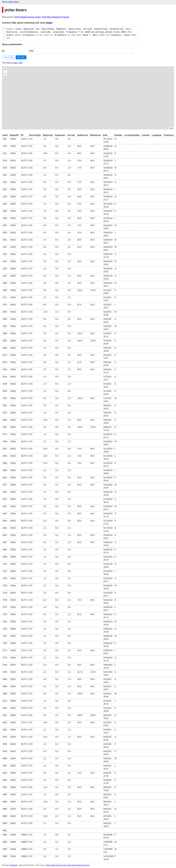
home (5, 2)
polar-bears (14, 2)
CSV (21, 63)
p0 (3, 51)
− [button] (6, 74)
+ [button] (6, 70)
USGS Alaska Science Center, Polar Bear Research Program (42, 17)
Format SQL (9, 57)
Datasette (14, 865)
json (16, 63)
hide (49, 23)
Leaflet (171, 129)
